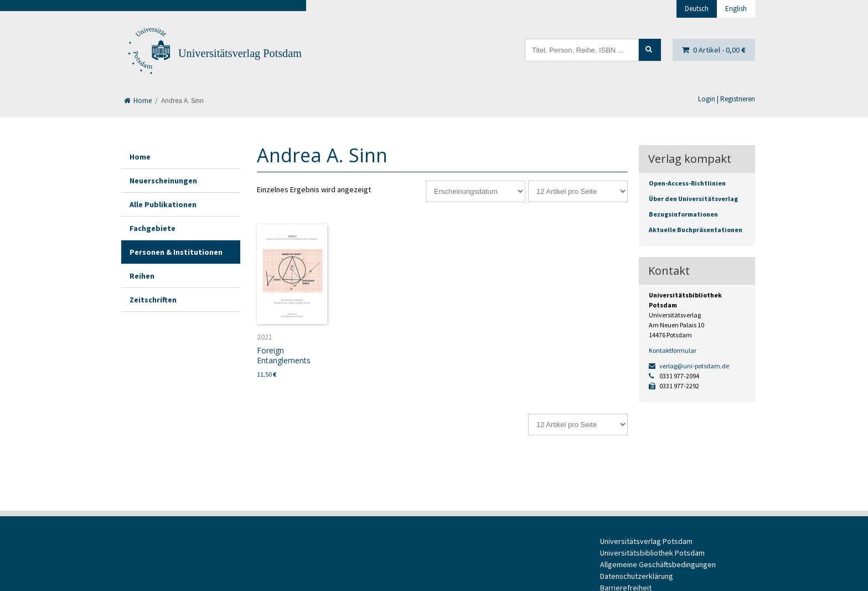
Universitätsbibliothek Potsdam (652, 553)
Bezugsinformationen (683, 214)
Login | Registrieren (727, 99)
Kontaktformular (673, 350)
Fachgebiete (153, 228)
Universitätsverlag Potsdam (240, 53)
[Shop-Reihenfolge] (476, 191)
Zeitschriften (153, 300)
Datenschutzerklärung (637, 576)
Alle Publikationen (163, 204)
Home (138, 101)
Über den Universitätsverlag (693, 199)
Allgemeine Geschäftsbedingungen (658, 564)
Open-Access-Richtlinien (687, 183)
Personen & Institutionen (176, 252)
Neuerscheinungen (163, 181)
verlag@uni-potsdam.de (689, 366)
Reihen (142, 276)
